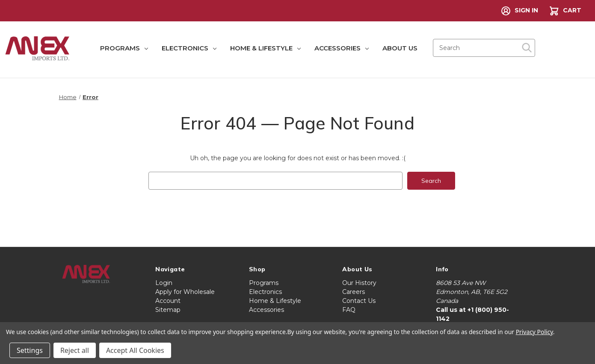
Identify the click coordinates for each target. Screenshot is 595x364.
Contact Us (359, 301)
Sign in (520, 11)
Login (164, 283)
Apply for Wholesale (185, 292)
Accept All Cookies (135, 350)
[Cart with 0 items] (564, 11)
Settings (30, 350)
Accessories (342, 48)
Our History (359, 283)
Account (168, 301)
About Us (400, 48)
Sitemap (168, 310)
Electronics (189, 48)
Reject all (75, 350)
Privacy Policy (534, 332)
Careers (354, 292)
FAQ (349, 310)
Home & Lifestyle (265, 48)
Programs (124, 48)
